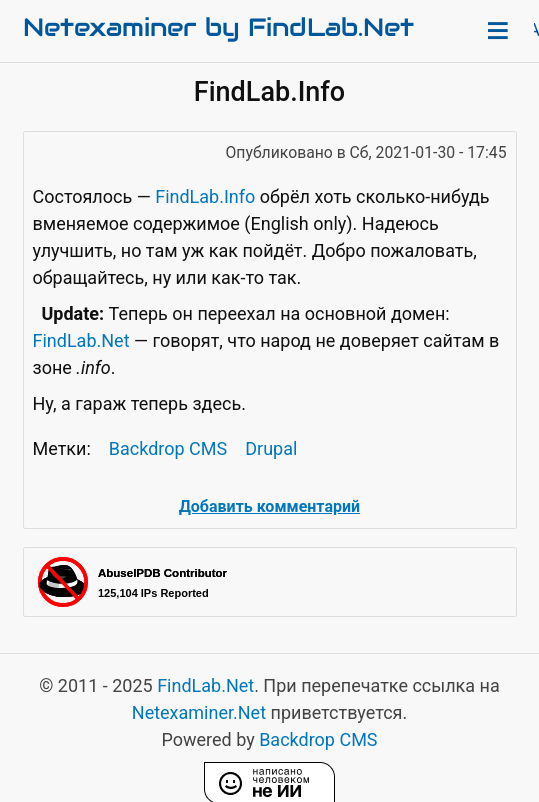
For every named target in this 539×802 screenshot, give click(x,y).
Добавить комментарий (269, 506)
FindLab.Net (81, 340)
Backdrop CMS (168, 448)
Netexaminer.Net (199, 712)
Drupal (271, 448)
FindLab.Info (205, 196)
